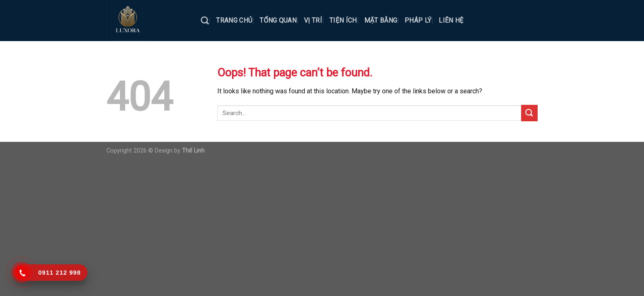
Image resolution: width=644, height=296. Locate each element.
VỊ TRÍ (313, 20)
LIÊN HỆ (451, 20)
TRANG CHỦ (234, 20)
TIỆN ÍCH (343, 20)
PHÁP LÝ (418, 20)
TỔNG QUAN (278, 20)
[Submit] (529, 113)
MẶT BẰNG (381, 20)
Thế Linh (193, 151)
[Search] (205, 20)
